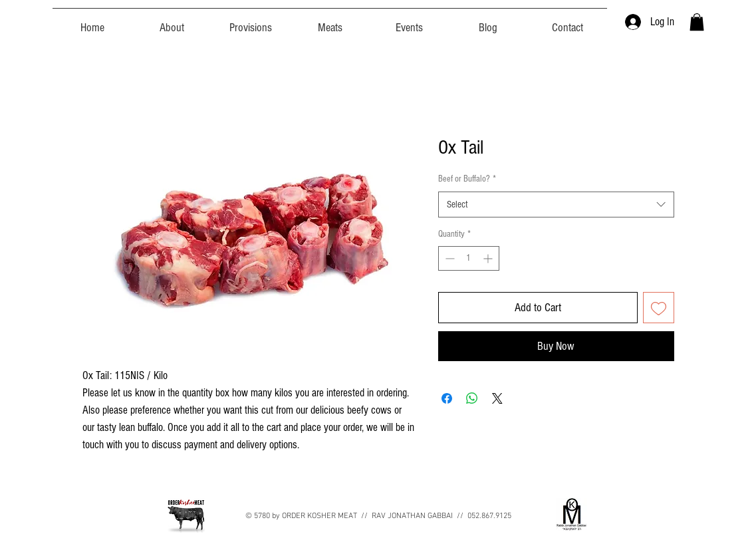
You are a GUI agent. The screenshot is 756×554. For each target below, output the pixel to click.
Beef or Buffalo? (467, 179)
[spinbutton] (469, 258)
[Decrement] (448, 258)
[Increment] (489, 258)
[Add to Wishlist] (659, 308)
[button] (697, 22)
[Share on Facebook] (447, 398)
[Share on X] (497, 398)
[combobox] (556, 205)
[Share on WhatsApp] (472, 398)
